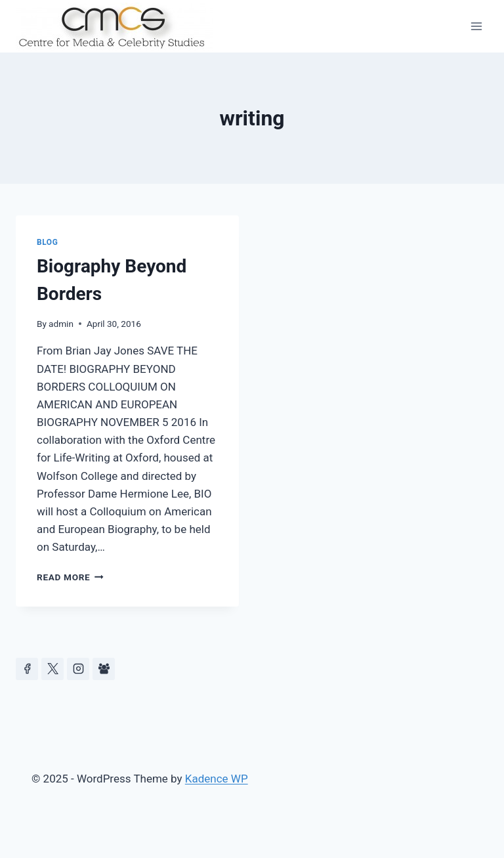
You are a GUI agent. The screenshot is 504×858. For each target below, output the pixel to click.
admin (61, 324)
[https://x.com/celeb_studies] (52, 669)
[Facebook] (27, 669)
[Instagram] (78, 669)
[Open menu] (476, 26)
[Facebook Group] (104, 669)
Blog (47, 242)
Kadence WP (217, 779)
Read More (70, 577)
